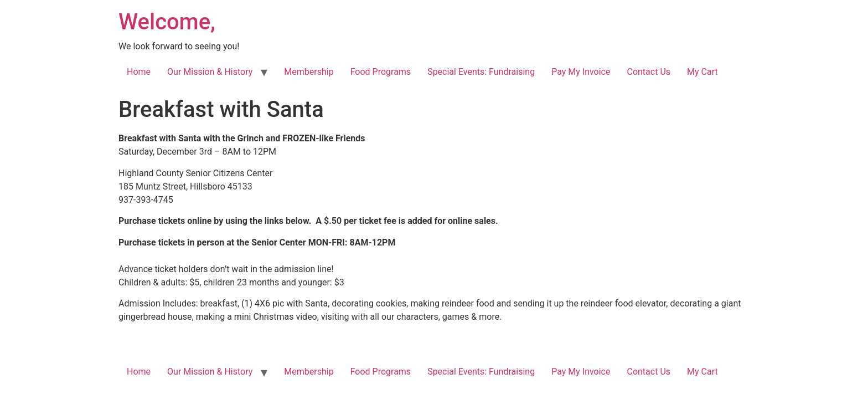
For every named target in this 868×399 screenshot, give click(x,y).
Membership (309, 72)
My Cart (702, 72)
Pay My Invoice (581, 72)
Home (139, 72)
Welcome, (167, 22)
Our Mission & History (210, 72)
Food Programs (381, 72)
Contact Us (649, 72)
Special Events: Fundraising (481, 72)
